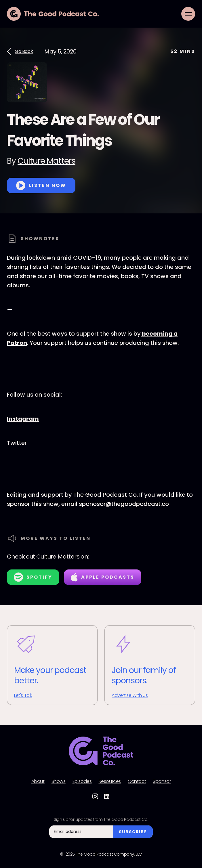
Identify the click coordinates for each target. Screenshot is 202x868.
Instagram (23, 419)
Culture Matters (46, 161)
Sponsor (162, 781)
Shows (59, 781)
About (38, 781)
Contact (137, 781)
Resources (110, 781)
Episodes (82, 781)
